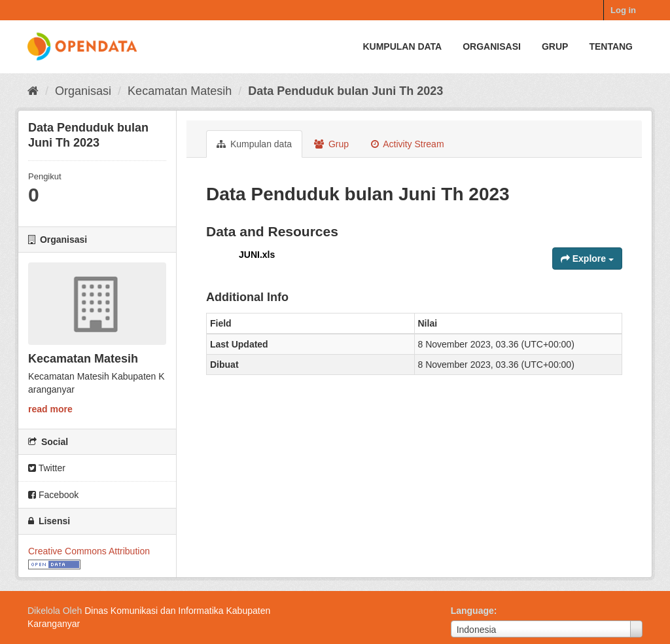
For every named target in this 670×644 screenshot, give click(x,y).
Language (472, 611)
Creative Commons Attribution (89, 551)
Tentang (611, 46)
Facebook (53, 495)
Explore (587, 259)
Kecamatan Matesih (180, 91)
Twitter (47, 468)
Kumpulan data (402, 46)
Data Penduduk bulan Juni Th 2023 (345, 91)
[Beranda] (33, 91)
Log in (623, 10)
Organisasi (492, 46)
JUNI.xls (257, 255)
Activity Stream (407, 144)
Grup (555, 46)
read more (50, 409)
